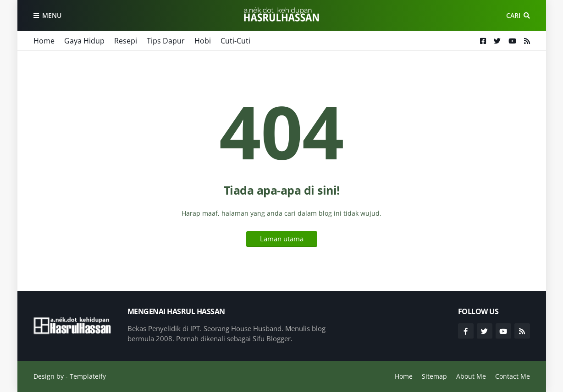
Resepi (126, 41)
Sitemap (434, 376)
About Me (471, 376)
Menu (52, 15)
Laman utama (282, 239)
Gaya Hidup (84, 41)
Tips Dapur (166, 41)
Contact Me (513, 376)
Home (44, 41)
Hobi (203, 41)
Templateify (88, 376)
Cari (513, 15)
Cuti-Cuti (235, 41)
